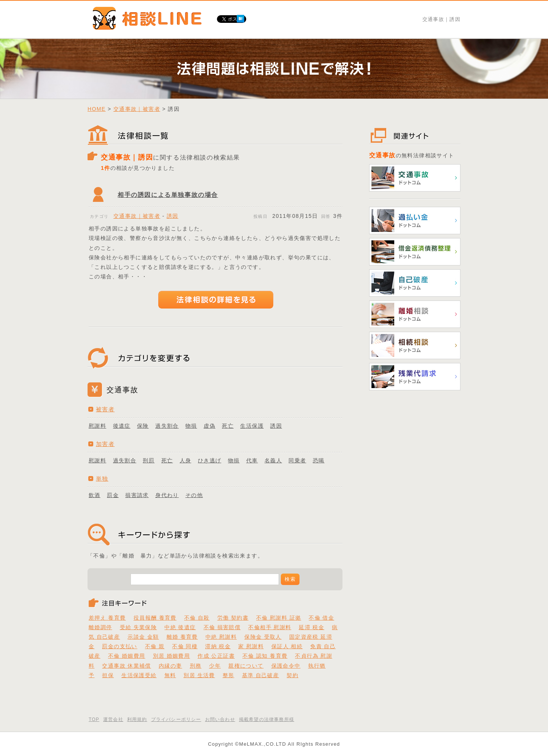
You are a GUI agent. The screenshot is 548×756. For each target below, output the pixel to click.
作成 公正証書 (216, 656)
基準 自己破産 (261, 675)
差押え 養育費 (107, 618)
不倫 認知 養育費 (265, 656)
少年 (215, 666)
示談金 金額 (143, 637)
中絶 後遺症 (180, 627)
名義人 (273, 460)
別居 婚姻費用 (172, 656)
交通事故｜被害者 (137, 109)
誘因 (173, 216)
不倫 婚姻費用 (127, 656)
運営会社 (113, 719)
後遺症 (122, 426)
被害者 (105, 409)
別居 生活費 (199, 675)
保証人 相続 (287, 646)
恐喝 (319, 460)
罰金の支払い (119, 646)
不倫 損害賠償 (222, 627)
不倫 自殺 (197, 618)
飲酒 (95, 495)
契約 (292, 675)
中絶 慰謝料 (221, 637)
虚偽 (209, 426)
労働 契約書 (233, 618)
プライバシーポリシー (176, 719)
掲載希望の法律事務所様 (267, 719)
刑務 (196, 666)
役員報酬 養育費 (155, 618)
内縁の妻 (170, 666)
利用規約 (137, 719)
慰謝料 (97, 426)
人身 (186, 460)
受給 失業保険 (139, 627)
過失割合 (167, 426)
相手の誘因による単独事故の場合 (168, 195)
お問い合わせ (220, 719)
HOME (97, 109)
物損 (191, 426)
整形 (229, 675)
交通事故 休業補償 (127, 666)
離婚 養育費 (182, 637)
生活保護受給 (139, 675)
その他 (194, 495)
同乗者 (297, 460)
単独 (102, 479)
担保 (108, 675)
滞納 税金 (218, 646)
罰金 (113, 495)
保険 (143, 426)
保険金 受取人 (263, 637)
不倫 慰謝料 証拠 (279, 618)
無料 (170, 675)
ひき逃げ (210, 460)
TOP (94, 719)
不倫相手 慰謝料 (270, 627)
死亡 (228, 426)
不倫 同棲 (185, 646)
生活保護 (252, 426)
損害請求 (137, 495)
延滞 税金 (311, 627)
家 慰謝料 (251, 646)
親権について (246, 666)
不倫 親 (155, 646)
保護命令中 (286, 666)
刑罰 (149, 460)
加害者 (105, 444)
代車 (252, 460)
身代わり (167, 495)
